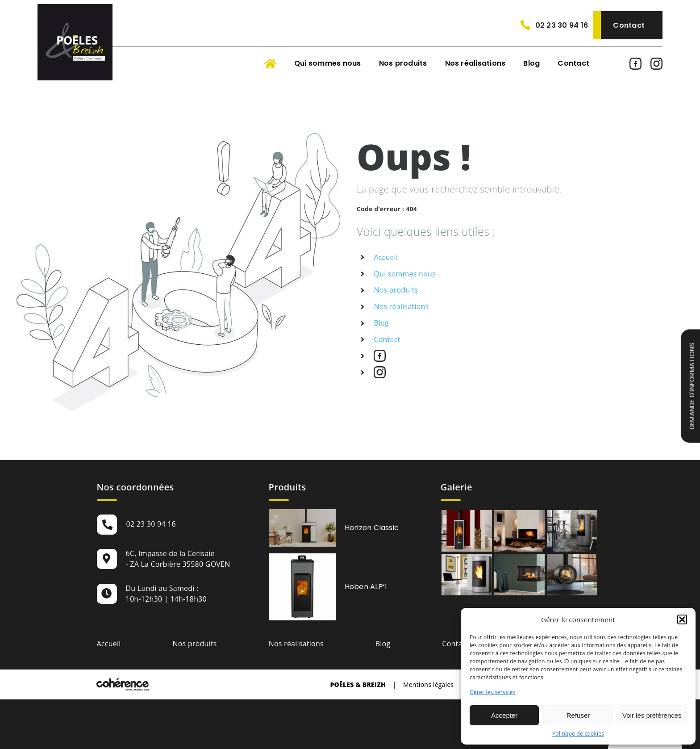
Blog (381, 323)
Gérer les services (493, 692)
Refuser (578, 715)
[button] (682, 619)
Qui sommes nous (405, 274)
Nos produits (396, 290)
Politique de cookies (578, 734)
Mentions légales (429, 684)
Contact (629, 25)
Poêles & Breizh (358, 684)
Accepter (504, 715)
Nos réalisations (401, 306)
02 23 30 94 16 (562, 25)
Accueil (386, 257)
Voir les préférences (652, 715)
